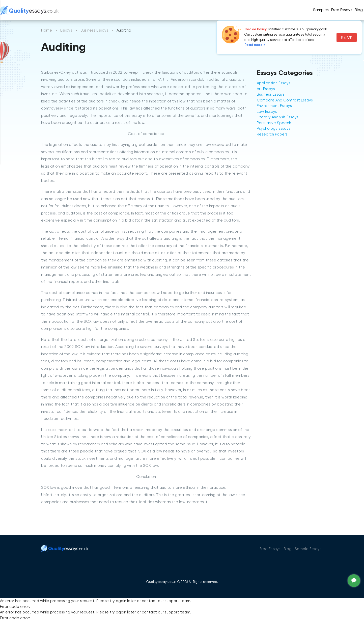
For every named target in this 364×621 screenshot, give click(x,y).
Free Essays (342, 10)
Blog (359, 10)
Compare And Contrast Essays (285, 100)
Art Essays (266, 89)
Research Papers (272, 134)
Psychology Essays (274, 129)
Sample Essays (308, 549)
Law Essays (267, 112)
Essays (66, 30)
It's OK (347, 37)
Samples (321, 10)
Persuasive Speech (274, 123)
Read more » (255, 45)
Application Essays (274, 83)
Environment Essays (274, 106)
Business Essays (94, 30)
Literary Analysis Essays (278, 117)
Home (47, 30)
